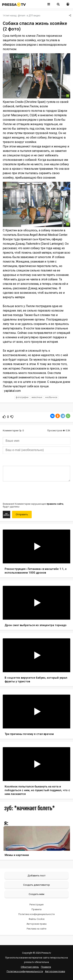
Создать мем (36, 894)
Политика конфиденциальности (36, 914)
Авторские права (36, 924)
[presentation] (31, 491)
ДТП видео (34, 16)
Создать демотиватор (36, 885)
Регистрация (36, 905)
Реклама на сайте (36, 929)
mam (23, 16)
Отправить (22, 514)
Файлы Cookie (36, 919)
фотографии (22, 397)
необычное (51, 397)
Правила (36, 909)
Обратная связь (30, 967)
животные (37, 397)
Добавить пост (37, 875)
